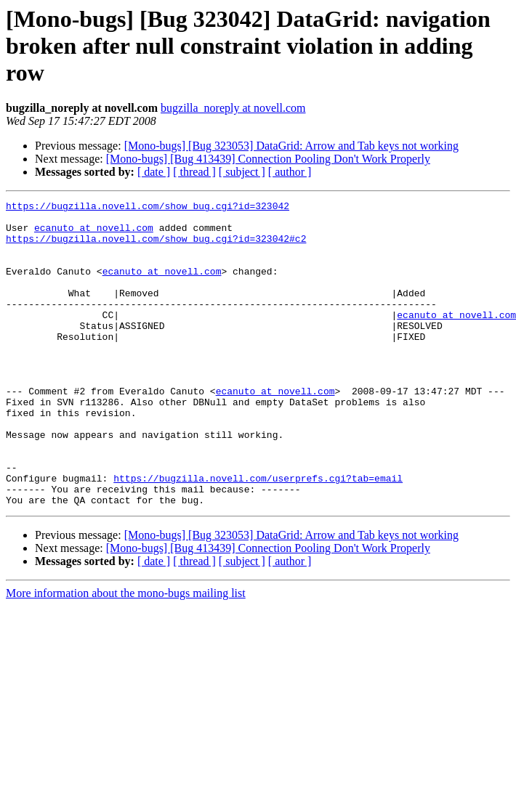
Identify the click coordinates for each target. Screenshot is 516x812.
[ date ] (154, 172)
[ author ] (290, 172)
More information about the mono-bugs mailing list (126, 654)
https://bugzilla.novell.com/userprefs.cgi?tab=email (258, 535)
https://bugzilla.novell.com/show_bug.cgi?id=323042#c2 (156, 247)
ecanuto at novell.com (94, 234)
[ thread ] (194, 172)
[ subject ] (242, 172)
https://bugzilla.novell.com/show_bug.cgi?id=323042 (148, 208)
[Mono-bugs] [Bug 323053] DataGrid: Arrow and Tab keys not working (291, 146)
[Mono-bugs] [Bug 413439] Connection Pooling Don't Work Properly (268, 159)
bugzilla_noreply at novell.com (233, 108)
